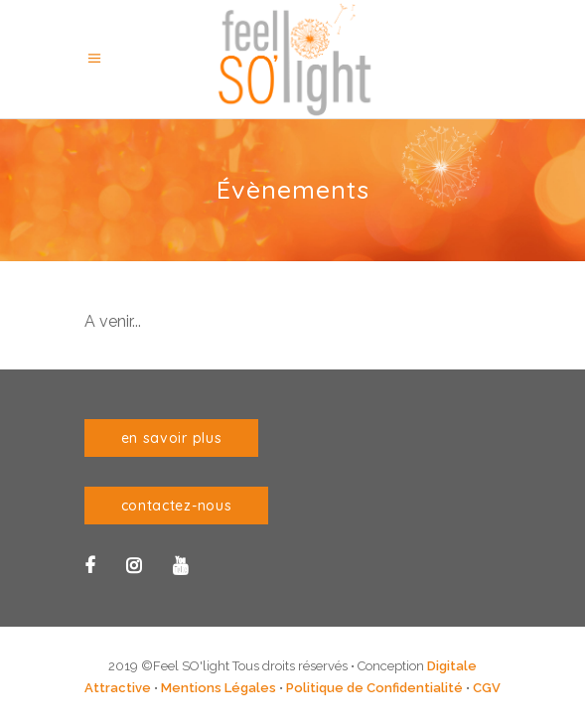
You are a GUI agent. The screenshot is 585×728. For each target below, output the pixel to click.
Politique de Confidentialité (374, 688)
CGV (487, 688)
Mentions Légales (219, 688)
